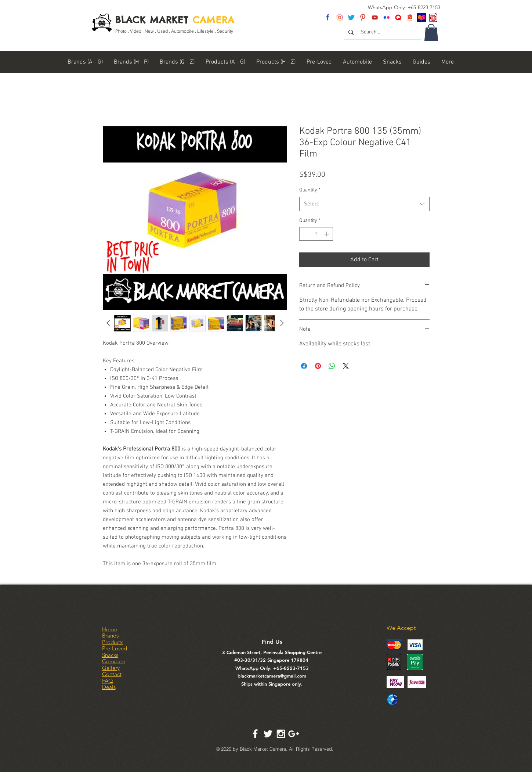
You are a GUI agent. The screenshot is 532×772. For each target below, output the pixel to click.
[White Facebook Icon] (255, 734)
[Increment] (327, 234)
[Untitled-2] (398, 17)
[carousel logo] (433, 17)
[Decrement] (305, 234)
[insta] (339, 17)
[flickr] (386, 17)
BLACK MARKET (175, 20)
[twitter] (351, 17)
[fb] (328, 17)
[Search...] (383, 32)
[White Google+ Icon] (294, 734)
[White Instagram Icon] (281, 734)
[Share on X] (346, 366)
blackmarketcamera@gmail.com (272, 676)
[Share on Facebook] (304, 366)
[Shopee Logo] (410, 17)
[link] (431, 33)
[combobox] (364, 204)
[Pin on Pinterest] (318, 366)
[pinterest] (363, 17)
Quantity (310, 190)
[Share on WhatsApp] (332, 366)
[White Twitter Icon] (268, 734)
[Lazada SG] (422, 17)
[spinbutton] (316, 234)
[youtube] (375, 17)
